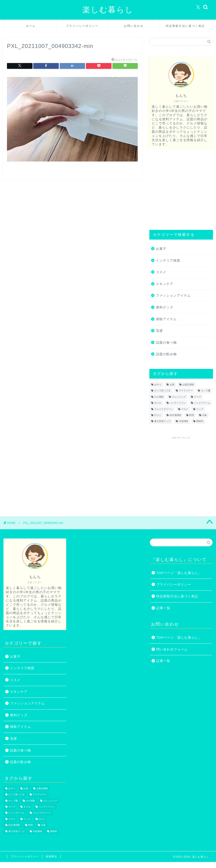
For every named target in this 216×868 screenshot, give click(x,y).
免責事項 (51, 856)
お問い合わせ (134, 26)
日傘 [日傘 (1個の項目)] (204, 415)
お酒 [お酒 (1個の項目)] (172, 385)
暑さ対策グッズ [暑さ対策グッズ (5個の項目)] (162, 421)
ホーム (31, 26)
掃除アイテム (166, 319)
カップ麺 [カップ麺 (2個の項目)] (206, 391)
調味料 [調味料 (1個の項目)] (200, 421)
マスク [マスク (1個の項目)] (185, 409)
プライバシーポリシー (82, 26)
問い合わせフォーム (172, 649)
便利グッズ (165, 307)
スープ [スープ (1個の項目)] (197, 397)
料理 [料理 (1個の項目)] (192, 415)
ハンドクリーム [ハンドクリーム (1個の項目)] (202, 403)
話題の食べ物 (166, 343)
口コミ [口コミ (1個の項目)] (158, 415)
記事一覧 (163, 608)
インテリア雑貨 (168, 261)
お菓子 (161, 249)
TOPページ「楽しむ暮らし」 (179, 573)
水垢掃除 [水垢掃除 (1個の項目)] (183, 421)
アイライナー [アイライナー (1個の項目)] (186, 391)
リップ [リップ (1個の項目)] (200, 409)
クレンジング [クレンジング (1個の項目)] (179, 397)
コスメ (161, 272)
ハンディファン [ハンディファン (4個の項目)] (178, 403)
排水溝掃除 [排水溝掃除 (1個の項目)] (175, 415)
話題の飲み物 (166, 354)
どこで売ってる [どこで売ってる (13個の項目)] (162, 391)
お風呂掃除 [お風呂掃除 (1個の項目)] (188, 385)
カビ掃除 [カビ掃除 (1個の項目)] (159, 397)
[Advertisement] (180, 189)
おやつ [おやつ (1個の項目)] (158, 385)
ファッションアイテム (173, 296)
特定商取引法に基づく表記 (185, 26)
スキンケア (165, 284)
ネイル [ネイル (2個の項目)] (158, 403)
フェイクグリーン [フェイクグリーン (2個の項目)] (164, 409)
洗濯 (159, 331)
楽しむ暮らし (108, 9)
